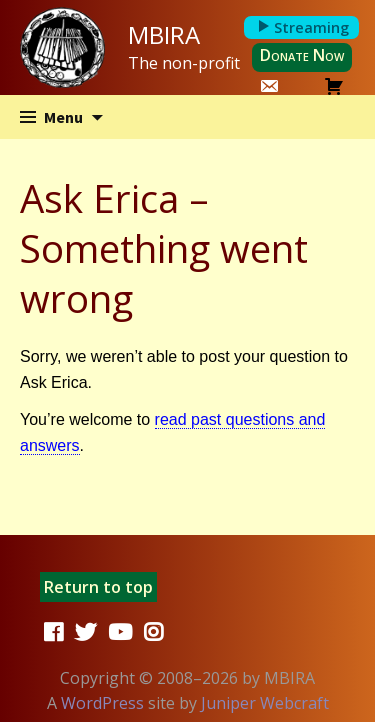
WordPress (102, 703)
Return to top (98, 587)
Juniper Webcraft (265, 703)
